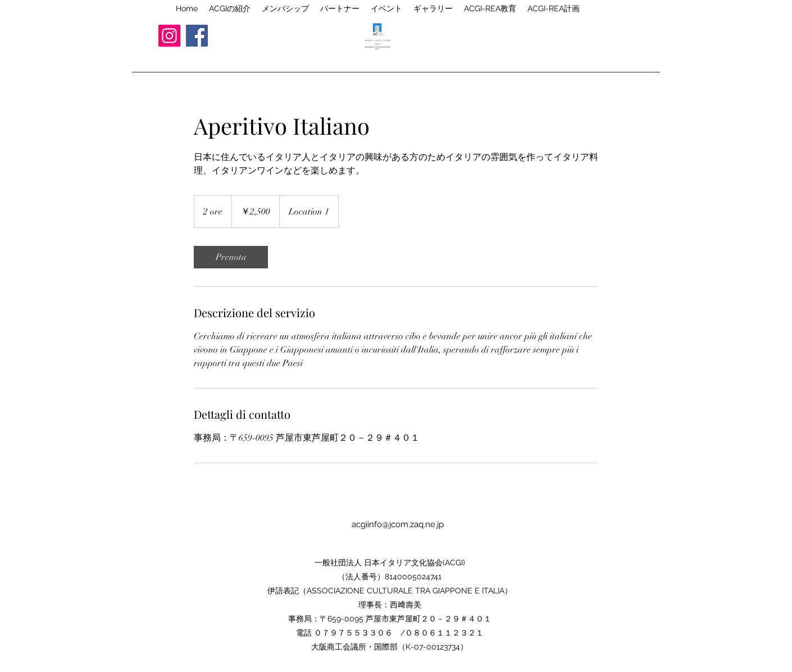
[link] (231, 257)
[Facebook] (197, 36)
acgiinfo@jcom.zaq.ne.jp (398, 524)
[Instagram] (169, 36)
